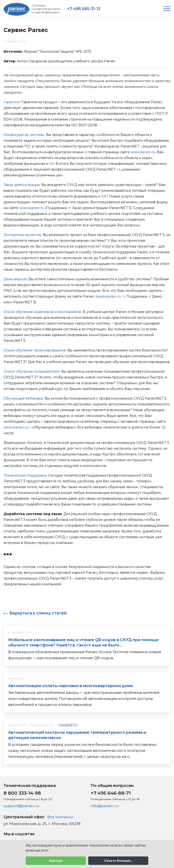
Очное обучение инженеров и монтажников (42, 312)
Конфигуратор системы (24, 135)
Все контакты (60, 817)
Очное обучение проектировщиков (35, 350)
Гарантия (12, 102)
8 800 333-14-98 (22, 793)
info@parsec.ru (104, 806)
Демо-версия (15, 279)
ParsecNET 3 (68, 725)
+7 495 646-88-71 (111, 793)
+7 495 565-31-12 (84, 9)
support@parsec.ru (21, 806)
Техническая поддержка (25, 475)
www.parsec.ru (143, 152)
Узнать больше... (118, 861)
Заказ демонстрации (22, 185)
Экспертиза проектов (22, 235)
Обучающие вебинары (23, 398)
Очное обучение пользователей (32, 371)
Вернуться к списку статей (38, 613)
